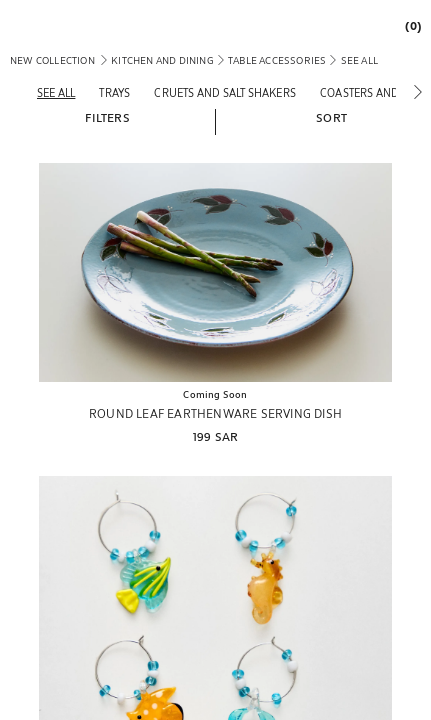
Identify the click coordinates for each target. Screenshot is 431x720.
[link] (408, 25)
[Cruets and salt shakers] (225, 92)
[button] (107, 117)
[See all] (56, 92)
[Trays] (114, 92)
